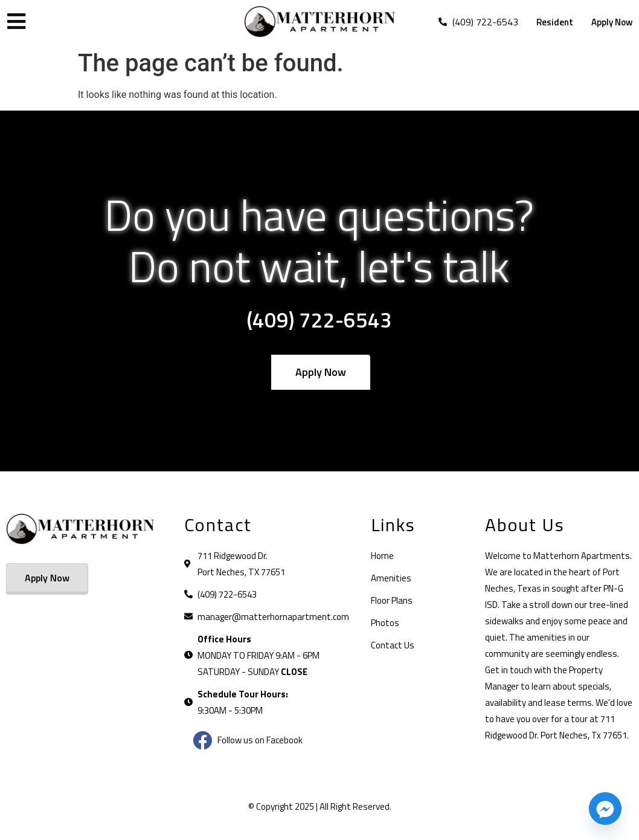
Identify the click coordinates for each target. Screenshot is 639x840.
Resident (555, 22)
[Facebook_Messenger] (605, 809)
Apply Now (612, 22)
